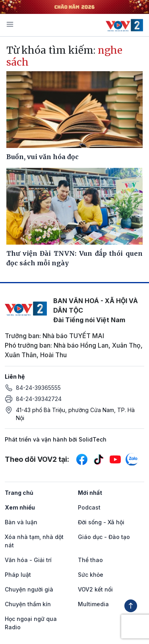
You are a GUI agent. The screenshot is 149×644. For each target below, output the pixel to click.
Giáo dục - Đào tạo (104, 537)
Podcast (89, 507)
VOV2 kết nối (95, 589)
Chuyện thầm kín (28, 604)
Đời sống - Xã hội (101, 522)
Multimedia (93, 604)
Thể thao (90, 560)
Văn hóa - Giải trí (28, 560)
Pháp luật (18, 575)
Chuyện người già (29, 589)
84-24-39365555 (38, 388)
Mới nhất (90, 493)
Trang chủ (19, 493)
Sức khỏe (91, 575)
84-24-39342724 (39, 399)
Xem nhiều (20, 507)
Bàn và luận (21, 522)
